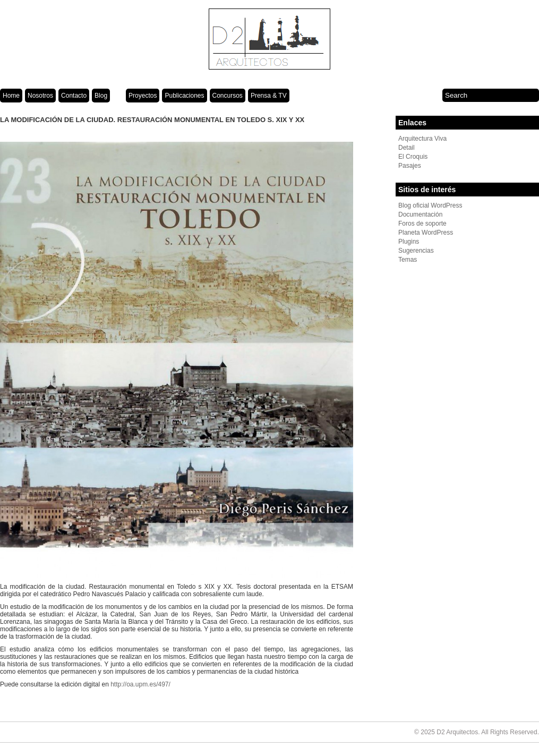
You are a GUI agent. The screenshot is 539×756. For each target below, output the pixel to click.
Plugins (409, 242)
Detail (407, 148)
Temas (408, 260)
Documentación (420, 214)
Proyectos (143, 96)
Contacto (74, 96)
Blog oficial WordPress (430, 205)
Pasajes (410, 166)
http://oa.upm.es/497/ (140, 684)
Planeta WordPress (426, 233)
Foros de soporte (422, 224)
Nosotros (40, 96)
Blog (101, 96)
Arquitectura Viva (422, 139)
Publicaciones (184, 96)
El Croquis (413, 157)
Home (11, 96)
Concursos (228, 96)
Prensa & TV (269, 96)
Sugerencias (416, 251)
